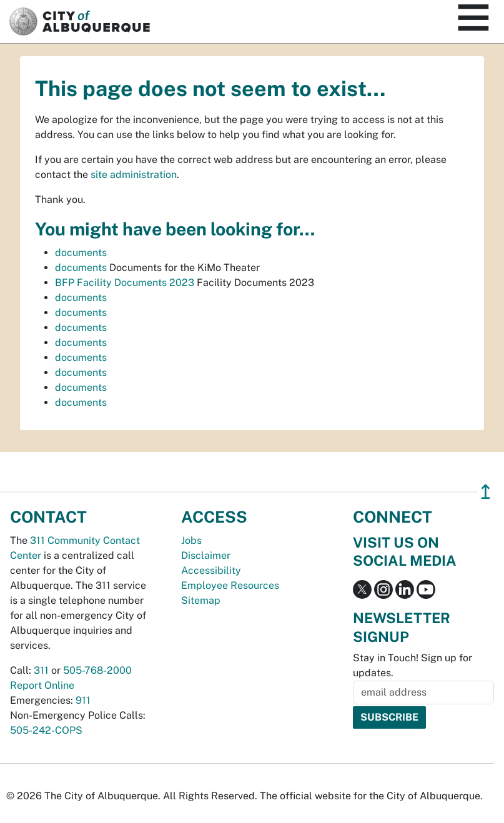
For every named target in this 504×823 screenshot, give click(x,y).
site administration (134, 175)
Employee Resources (230, 585)
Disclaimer (206, 555)
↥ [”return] (486, 492)
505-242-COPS (46, 730)
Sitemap (201, 600)
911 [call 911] (83, 700)
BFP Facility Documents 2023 (125, 283)
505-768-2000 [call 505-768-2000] (97, 670)
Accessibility (211, 570)
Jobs (191, 540)
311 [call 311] (41, 670)
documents (81, 253)
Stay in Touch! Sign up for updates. (413, 665)
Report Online (42, 685)
